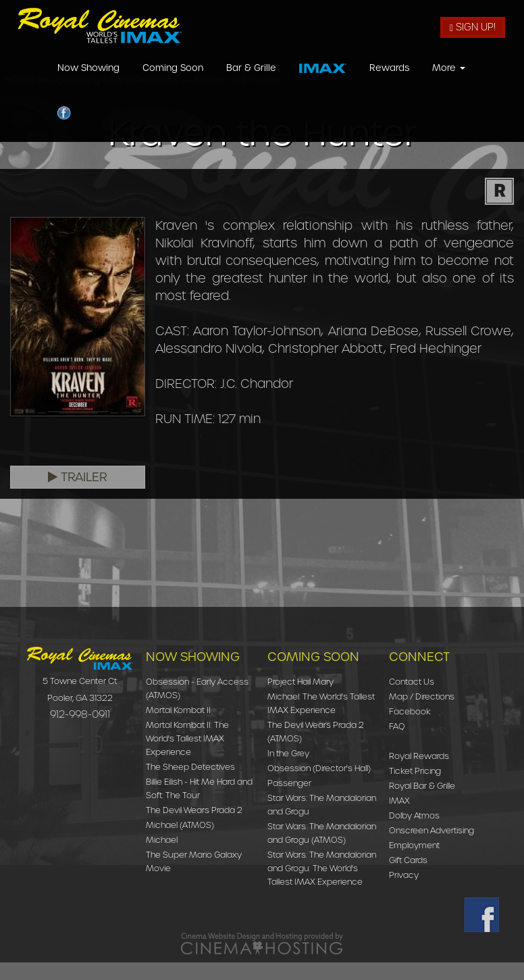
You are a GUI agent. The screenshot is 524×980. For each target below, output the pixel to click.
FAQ (397, 726)
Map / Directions (422, 696)
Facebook (410, 711)
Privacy (404, 875)
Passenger (289, 783)
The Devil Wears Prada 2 (194, 810)
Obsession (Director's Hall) (319, 768)
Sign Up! (473, 27)
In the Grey (288, 753)
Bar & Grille (251, 83)
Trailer (78, 477)
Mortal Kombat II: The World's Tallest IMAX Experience (187, 738)
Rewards (389, 83)
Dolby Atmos (414, 815)
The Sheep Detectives (190, 767)
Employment (414, 845)
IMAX (399, 801)
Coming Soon (173, 83)
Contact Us (412, 682)
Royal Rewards (419, 756)
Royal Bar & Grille (422, 786)
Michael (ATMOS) (180, 825)
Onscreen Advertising (431, 830)
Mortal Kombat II (178, 710)
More (449, 83)
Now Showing (88, 83)
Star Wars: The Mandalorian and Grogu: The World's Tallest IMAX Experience (322, 868)
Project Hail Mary (300, 682)
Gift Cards (408, 860)
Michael (162, 840)
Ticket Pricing (415, 771)
